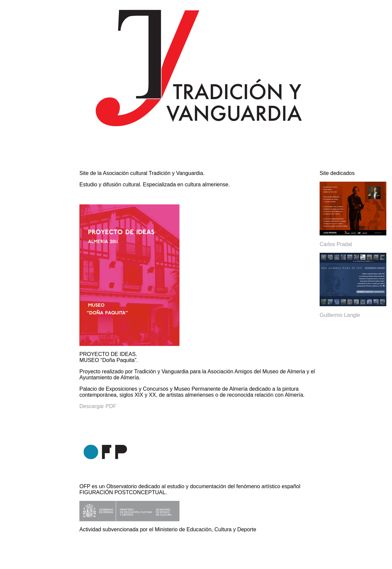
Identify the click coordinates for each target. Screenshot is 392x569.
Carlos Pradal (336, 244)
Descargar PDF (98, 406)
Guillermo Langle (340, 315)
